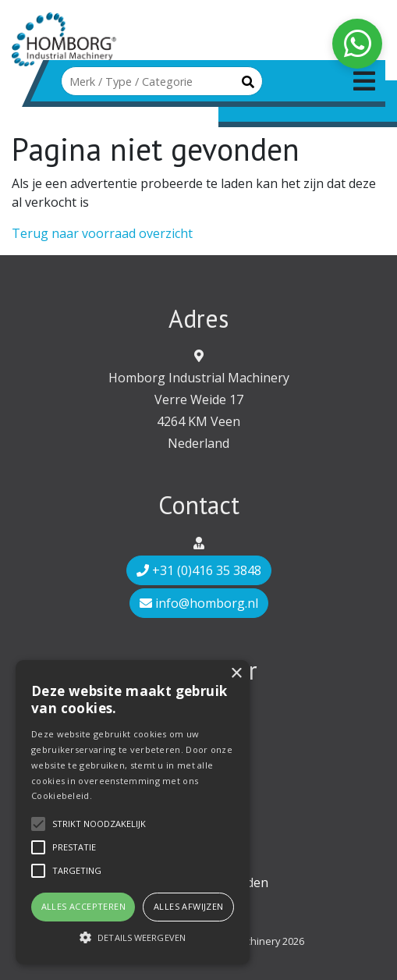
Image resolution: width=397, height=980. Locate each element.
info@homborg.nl (199, 603)
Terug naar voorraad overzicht (102, 233)
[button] (133, 937)
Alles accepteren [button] (83, 906)
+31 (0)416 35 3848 (199, 570)
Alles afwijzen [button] (189, 906)
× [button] (236, 674)
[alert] (133, 812)
